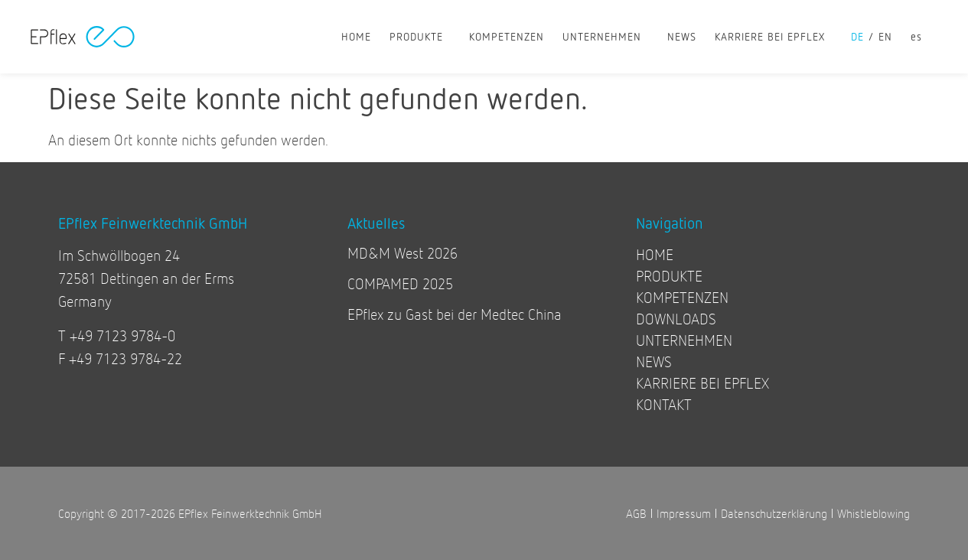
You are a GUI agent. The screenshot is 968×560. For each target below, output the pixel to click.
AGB (636, 513)
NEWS (682, 36)
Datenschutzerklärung (774, 513)
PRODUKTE (420, 37)
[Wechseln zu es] (916, 37)
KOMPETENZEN (507, 36)
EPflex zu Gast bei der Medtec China (455, 314)
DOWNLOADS (676, 319)
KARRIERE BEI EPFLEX (774, 37)
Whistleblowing (873, 513)
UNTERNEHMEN (606, 37)
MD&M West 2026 (403, 253)
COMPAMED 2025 (400, 283)
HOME (356, 36)
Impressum (684, 513)
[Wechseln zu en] (890, 37)
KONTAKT (664, 404)
